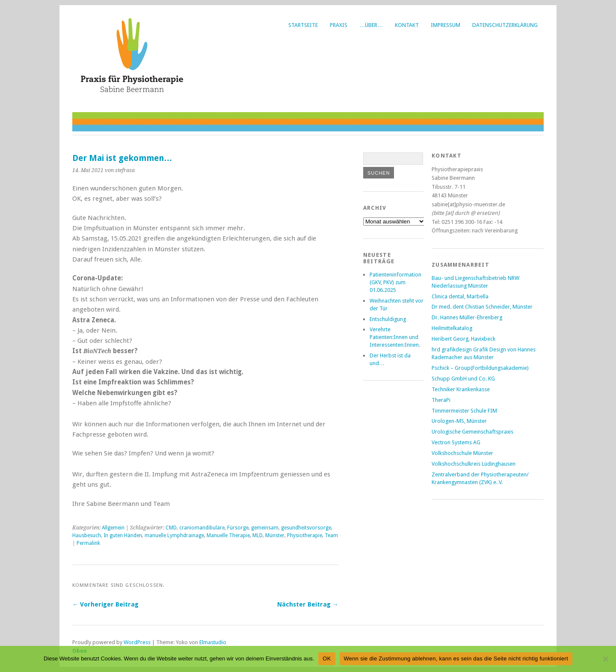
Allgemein (113, 528)
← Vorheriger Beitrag (105, 604)
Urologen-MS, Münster (459, 421)
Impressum (446, 25)
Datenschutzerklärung (505, 25)
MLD (258, 535)
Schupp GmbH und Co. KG (463, 379)
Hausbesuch (87, 535)
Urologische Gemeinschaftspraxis (472, 432)
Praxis (339, 25)
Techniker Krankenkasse (461, 389)
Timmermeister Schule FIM (464, 411)
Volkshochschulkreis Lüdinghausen (474, 464)
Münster (275, 535)
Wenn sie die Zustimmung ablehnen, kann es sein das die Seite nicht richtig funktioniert (456, 659)
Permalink (88, 543)
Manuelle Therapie (228, 535)
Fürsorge (238, 528)
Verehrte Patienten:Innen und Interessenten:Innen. (395, 337)
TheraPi (441, 400)
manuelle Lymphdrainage (174, 535)
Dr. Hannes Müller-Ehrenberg (467, 317)
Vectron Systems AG (456, 442)
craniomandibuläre (202, 528)
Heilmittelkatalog (452, 328)
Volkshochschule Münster (462, 453)
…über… (371, 25)
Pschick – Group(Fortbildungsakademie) (480, 368)
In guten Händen (123, 535)
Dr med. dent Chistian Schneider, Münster (482, 307)
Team (331, 535)
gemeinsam (265, 528)
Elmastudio (213, 642)
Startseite (303, 25)
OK (327, 659)
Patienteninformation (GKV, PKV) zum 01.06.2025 (395, 282)
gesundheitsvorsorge (306, 528)
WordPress (137, 642)
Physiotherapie (305, 535)
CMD (171, 528)
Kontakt (407, 25)
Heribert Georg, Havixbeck (463, 339)
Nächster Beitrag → (308, 604)
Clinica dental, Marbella (460, 296)
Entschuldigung (388, 319)
